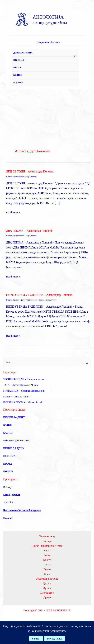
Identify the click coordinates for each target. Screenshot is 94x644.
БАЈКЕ (7, 439)
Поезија (47, 555)
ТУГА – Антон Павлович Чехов (20, 399)
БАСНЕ (8, 447)
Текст (57, 313)
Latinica (55, 47)
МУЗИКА (19, 95)
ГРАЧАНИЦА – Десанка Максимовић (24, 405)
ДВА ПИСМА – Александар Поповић (29, 244)
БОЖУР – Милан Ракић (16, 410)
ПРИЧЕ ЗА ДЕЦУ (14, 462)
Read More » (14, 226)
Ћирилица (43, 47)
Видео (9, 313)
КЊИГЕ (18, 86)
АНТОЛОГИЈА (57, 19)
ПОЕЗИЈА (20, 68)
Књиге (47, 575)
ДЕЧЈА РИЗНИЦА (24, 58)
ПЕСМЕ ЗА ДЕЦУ (14, 431)
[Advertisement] (47, 127)
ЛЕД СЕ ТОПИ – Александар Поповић (30, 185)
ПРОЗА (18, 77)
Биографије (47, 609)
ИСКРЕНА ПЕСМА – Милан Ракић (23, 416)
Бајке (47, 565)
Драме (16, 313)
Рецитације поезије (47, 594)
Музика (47, 604)
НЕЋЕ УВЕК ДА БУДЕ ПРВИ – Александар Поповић (39, 308)
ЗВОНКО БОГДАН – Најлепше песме (24, 393)
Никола (8, 532)
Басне (47, 570)
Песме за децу (47, 550)
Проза (36, 190)
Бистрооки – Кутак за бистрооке (22, 524)
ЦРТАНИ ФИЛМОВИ (16, 454)
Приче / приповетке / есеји (19, 190)
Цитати (47, 599)
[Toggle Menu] (74, 61)
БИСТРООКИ (12, 509)
